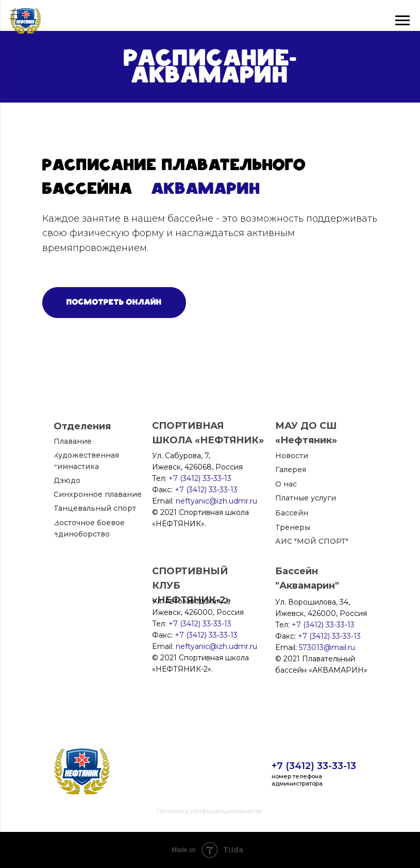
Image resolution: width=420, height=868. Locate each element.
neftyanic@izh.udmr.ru (216, 646)
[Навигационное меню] (18, 15)
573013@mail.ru (327, 647)
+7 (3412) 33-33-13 (314, 766)
